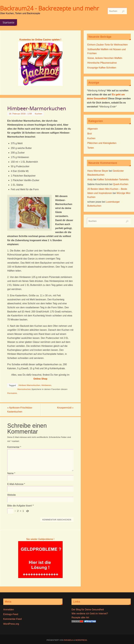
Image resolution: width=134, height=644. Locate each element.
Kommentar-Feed (13, 619)
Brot (90, 134)
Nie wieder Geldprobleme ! (40, 539)
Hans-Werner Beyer (98, 171)
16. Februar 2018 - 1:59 (20, 114)
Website (12, 495)
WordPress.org (11, 624)
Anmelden (9, 610)
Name (11, 473)
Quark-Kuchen (121, 184)
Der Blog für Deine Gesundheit (88, 610)
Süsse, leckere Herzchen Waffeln (105, 58)
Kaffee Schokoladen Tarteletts (113, 180)
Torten (91, 148)
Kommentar (14, 447)
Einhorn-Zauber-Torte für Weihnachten (108, 45)
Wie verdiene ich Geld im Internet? (90, 614)
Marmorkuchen (24, 389)
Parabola (68, 640)
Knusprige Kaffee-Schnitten (102, 68)
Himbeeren (46, 385)
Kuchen (38, 114)
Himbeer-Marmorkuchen (29, 385)
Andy (90, 180)
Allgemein (93, 129)
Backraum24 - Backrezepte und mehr (50, 8)
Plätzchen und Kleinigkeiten (102, 143)
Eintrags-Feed (11, 614)
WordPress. (81, 640)
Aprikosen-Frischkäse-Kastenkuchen (20, 410)
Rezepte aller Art (80, 618)
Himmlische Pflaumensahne (102, 63)
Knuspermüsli (65, 408)
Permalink (12, 393)
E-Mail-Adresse (16, 484)
